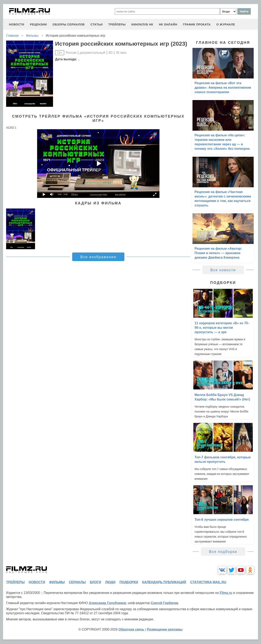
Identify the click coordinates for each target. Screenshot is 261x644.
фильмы (57, 582)
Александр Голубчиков (107, 603)
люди (110, 582)
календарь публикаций (164, 582)
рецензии (38, 24)
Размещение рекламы (165, 629)
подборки (129, 582)
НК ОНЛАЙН (168, 24)
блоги (95, 582)
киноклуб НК (142, 24)
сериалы (77, 582)
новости (17, 24)
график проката (197, 24)
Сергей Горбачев (164, 603)
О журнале (226, 24)
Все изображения (98, 257)
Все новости (223, 270)
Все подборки (223, 552)
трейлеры (117, 24)
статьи (96, 24)
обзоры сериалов (69, 24)
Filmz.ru (226, 593)
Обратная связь (131, 629)
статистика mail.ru (208, 582)
